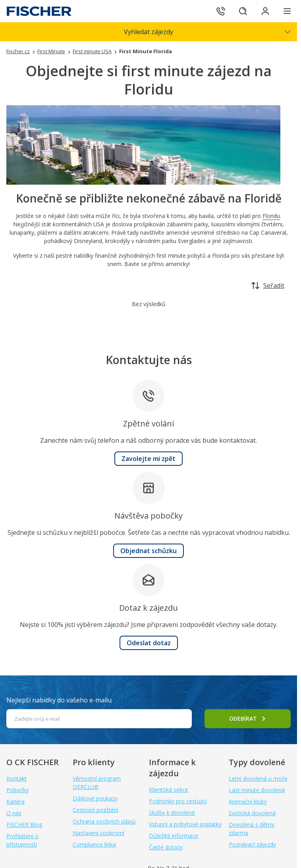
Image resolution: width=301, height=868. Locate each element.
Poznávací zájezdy (252, 844)
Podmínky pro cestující (178, 801)
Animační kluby (248, 801)
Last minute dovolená (257, 790)
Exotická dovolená (252, 813)
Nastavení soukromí (98, 833)
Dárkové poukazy (95, 798)
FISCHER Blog (24, 825)
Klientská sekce (169, 790)
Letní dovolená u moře (258, 778)
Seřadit (268, 285)
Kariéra (15, 801)
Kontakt (16, 778)
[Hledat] (243, 11)
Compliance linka (94, 844)
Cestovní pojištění (96, 810)
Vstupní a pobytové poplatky (185, 824)
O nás (14, 813)
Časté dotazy (166, 847)
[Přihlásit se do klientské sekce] (265, 11)
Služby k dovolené (172, 813)
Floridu (271, 216)
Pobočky (17, 790)
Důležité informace (174, 836)
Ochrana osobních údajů (104, 821)
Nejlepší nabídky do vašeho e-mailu (59, 700)
